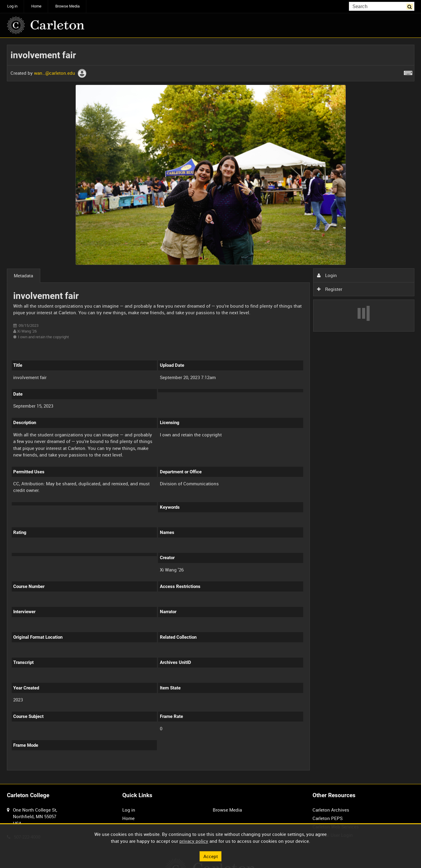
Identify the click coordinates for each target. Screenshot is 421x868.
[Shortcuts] (408, 72)
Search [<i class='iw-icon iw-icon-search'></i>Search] (411, 6)
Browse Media (67, 6)
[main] (211, 411)
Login (327, 275)
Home (36, 6)
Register (330, 289)
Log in (12, 6)
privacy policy (194, 841)
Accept (211, 856)
